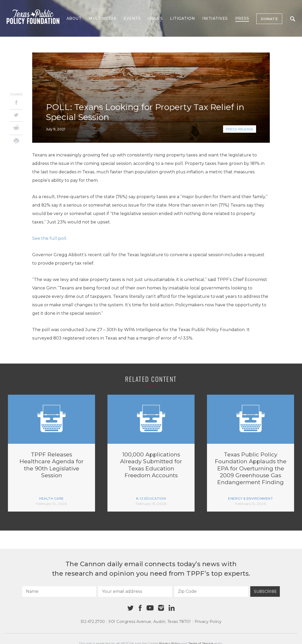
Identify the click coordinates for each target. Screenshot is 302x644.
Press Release (240, 129)
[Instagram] (161, 608)
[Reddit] (16, 128)
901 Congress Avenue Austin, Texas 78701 (150, 622)
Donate (269, 19)
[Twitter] (16, 115)
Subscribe (265, 591)
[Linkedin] (172, 608)
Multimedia (102, 18)
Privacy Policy (208, 622)
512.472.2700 (93, 622)
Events (132, 18)
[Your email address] (135, 591)
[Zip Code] (211, 591)
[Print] (16, 142)
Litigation (182, 18)
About (74, 18)
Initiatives (215, 18)
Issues (155, 18)
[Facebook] (16, 103)
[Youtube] (150, 608)
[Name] (59, 591)
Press (242, 18)
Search (293, 19)
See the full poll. (50, 238)
